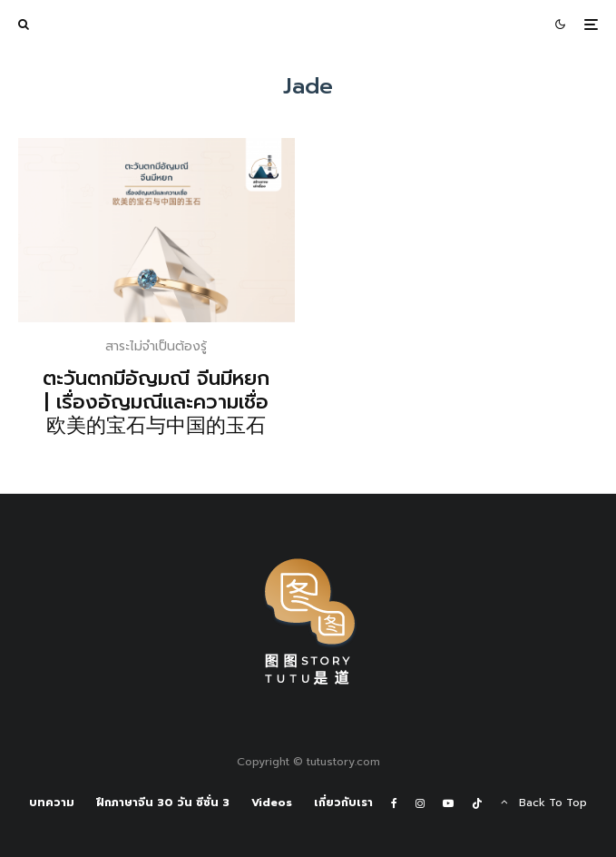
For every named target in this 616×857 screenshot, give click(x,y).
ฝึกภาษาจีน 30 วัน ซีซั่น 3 (163, 803)
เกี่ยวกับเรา (343, 803)
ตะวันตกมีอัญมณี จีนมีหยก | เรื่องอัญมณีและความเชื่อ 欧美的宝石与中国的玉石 (156, 403)
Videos (272, 803)
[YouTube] (448, 803)
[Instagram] (420, 803)
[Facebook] (394, 803)
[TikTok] (477, 803)
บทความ (52, 803)
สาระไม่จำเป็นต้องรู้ (156, 346)
